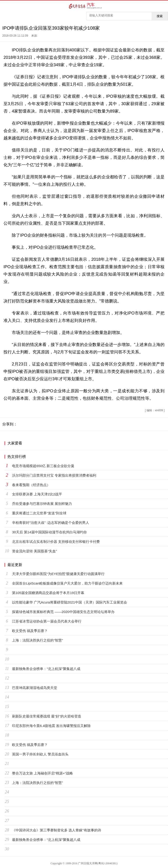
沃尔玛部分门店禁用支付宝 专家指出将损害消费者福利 (54, 475)
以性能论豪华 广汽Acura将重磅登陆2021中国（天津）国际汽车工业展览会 (70, 602)
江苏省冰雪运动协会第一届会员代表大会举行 (47, 621)
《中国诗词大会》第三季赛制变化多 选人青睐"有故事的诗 (57, 830)
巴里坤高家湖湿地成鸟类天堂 (35, 688)
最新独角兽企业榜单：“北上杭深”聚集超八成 (46, 669)
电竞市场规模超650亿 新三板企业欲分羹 (43, 466)
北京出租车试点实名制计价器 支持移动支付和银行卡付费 (56, 542)
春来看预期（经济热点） (31, 485)
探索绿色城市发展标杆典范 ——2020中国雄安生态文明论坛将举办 (63, 612)
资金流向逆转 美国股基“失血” (34, 551)
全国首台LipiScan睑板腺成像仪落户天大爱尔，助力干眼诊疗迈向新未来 (67, 583)
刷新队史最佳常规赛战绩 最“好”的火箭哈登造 (47, 716)
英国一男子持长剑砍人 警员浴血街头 (40, 754)
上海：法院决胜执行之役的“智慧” (37, 640)
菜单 (163, 6)
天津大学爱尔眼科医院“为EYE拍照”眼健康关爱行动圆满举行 (58, 574)
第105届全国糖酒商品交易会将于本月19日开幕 (48, 593)
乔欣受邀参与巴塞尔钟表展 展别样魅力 (42, 504)
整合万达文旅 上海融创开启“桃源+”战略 (42, 773)
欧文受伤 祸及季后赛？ (30, 631)
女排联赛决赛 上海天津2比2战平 (37, 494)
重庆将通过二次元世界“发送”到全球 (39, 513)
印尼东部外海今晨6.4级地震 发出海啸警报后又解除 (51, 726)
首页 (5, 6)
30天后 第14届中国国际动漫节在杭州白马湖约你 (49, 532)
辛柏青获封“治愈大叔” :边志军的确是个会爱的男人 (51, 523)
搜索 (160, 16)
